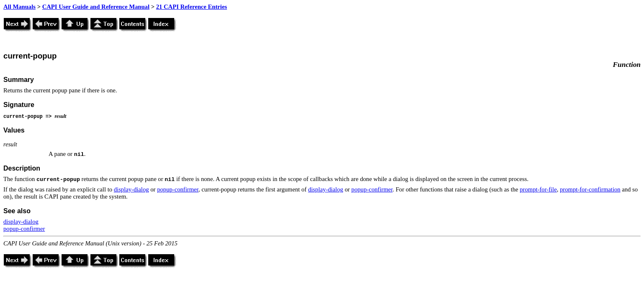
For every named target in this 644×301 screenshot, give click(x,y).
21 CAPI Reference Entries (192, 7)
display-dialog (131, 189)
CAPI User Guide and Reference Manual (96, 7)
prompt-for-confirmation (590, 189)
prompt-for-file (538, 189)
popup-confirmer (178, 189)
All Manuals (19, 7)
